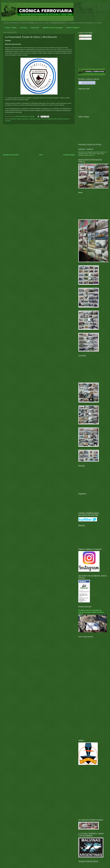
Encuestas (24, 28)
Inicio (41, 155)
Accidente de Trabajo (15, 119)
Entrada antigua (69, 155)
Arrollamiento (25, 119)
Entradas (82, 36)
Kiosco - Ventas (11, 28)
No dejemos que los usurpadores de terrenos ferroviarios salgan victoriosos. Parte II (91, 612)
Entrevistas (35, 28)
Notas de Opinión (73, 28)
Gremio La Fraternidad (47, 119)
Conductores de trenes (35, 119)
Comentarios (83, 39)
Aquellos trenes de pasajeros (53, 28)
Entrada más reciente (11, 155)
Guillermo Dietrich (58, 119)
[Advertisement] (39, 139)
